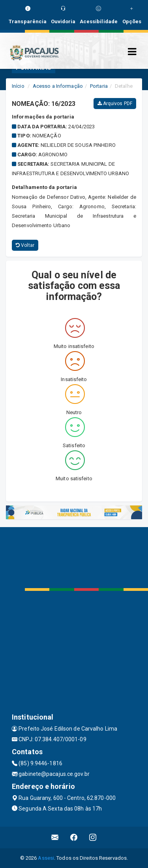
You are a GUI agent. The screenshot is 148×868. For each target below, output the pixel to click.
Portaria (99, 86)
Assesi (46, 858)
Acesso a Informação (58, 86)
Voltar (25, 245)
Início (18, 86)
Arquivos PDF (115, 104)
